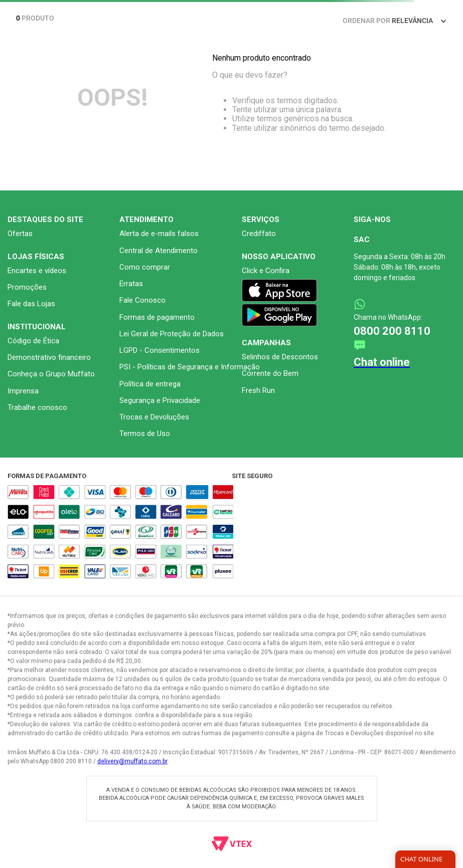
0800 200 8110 (392, 331)
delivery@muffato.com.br (132, 761)
